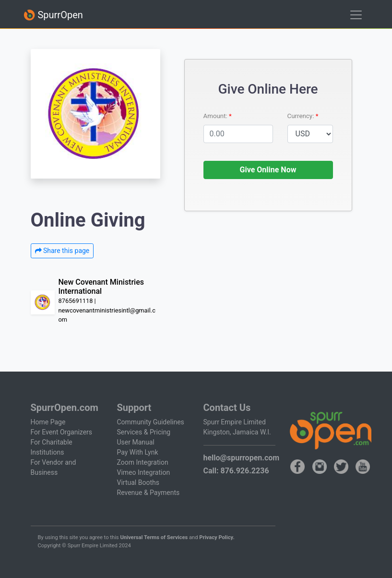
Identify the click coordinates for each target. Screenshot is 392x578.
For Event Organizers (62, 432)
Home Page (48, 422)
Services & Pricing (144, 432)
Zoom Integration (143, 462)
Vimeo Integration (144, 472)
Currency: (302, 116)
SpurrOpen (53, 15)
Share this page (62, 251)
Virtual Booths (138, 482)
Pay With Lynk (138, 452)
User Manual (136, 442)
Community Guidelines (151, 422)
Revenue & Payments (148, 493)
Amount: (216, 116)
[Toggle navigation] (356, 15)
